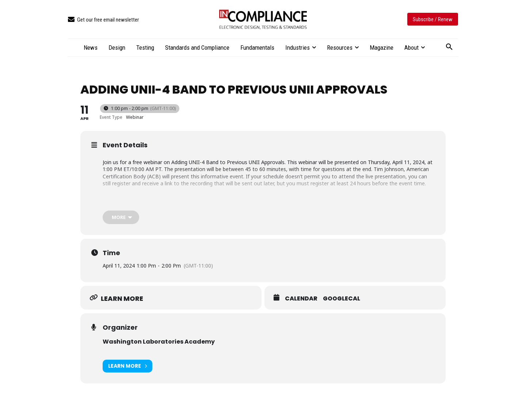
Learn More (127, 366)
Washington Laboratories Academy (159, 342)
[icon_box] (103, 20)
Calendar (301, 299)
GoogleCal (342, 299)
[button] (449, 47)
